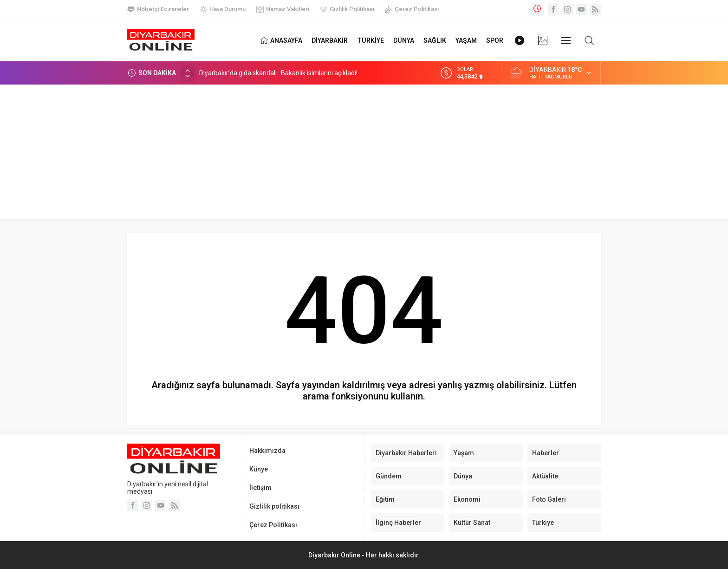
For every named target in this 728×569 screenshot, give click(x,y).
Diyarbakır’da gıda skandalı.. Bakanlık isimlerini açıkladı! (278, 73)
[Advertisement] (364, 154)
